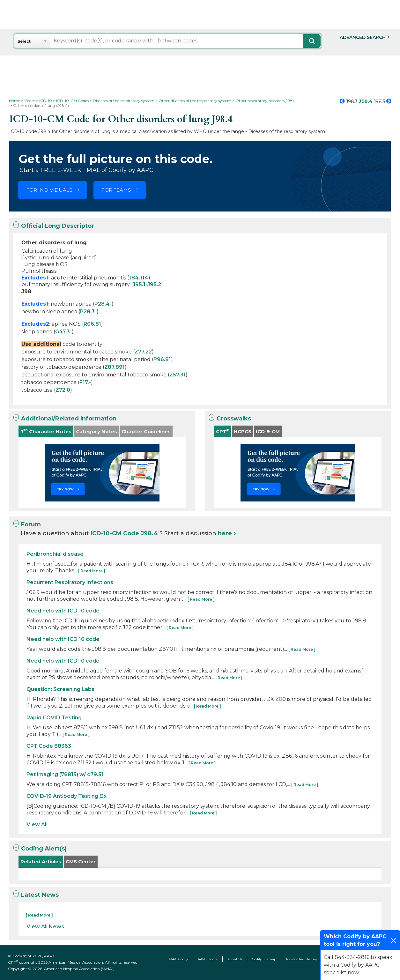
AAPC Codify (178, 959)
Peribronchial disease (55, 554)
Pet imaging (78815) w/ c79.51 (65, 774)
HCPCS (243, 431)
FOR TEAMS (116, 190)
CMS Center (81, 861)
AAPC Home (208, 959)
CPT (223, 431)
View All (37, 824)
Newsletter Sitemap (302, 959)
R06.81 (92, 324)
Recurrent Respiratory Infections (70, 582)
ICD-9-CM (268, 431)
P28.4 (102, 304)
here (225, 533)
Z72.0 (63, 390)
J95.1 (139, 284)
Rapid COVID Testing (54, 718)
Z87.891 (115, 367)
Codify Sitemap (264, 959)
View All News (45, 927)
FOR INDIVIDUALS (49, 190)
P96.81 (162, 359)
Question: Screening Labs (60, 689)
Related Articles (41, 861)
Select (24, 41)
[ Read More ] (92, 571)
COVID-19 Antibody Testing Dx (67, 796)
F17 (84, 382)
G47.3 (63, 332)
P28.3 (87, 312)
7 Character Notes (46, 431)
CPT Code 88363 (49, 746)
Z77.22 (143, 352)
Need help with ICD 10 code (63, 611)
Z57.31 (178, 375)
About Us (235, 959)
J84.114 (139, 278)
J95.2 (154, 284)
